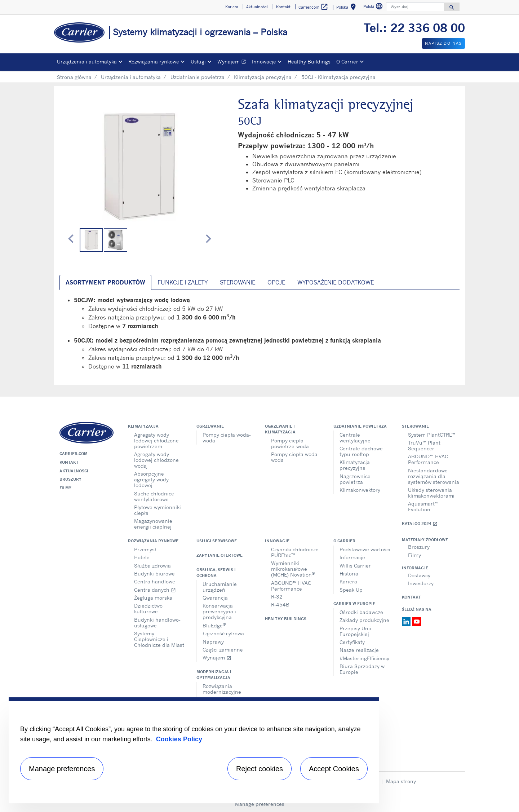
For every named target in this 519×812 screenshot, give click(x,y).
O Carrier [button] (347, 61)
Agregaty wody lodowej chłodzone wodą (156, 460)
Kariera (348, 581)
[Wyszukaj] (415, 7)
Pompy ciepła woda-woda (227, 438)
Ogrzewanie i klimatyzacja (280, 429)
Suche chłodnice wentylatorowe (154, 496)
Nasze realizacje (359, 650)
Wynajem (233, 63)
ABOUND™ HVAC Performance (428, 459)
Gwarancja (215, 598)
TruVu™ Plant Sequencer (424, 445)
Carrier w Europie (354, 604)
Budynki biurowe (154, 573)
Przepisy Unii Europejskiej (355, 631)
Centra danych (155, 590)
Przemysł (145, 549)
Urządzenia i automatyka (131, 77)
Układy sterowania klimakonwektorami (431, 493)
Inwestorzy (421, 583)
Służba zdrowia (152, 566)
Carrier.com (74, 454)
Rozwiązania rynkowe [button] (154, 61)
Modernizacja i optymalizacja (214, 675)
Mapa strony (401, 781)
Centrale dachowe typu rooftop (361, 451)
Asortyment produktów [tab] (105, 282)
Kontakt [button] (283, 7)
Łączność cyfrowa (223, 633)
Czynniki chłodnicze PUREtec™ (295, 552)
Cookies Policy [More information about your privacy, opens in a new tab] (179, 739)
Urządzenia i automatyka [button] (87, 61)
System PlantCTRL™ (432, 435)
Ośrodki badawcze (361, 612)
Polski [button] (374, 7)
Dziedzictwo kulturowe (148, 608)
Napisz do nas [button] (443, 43)
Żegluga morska (153, 598)
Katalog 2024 (420, 524)
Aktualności (74, 471)
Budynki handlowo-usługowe (157, 623)
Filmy (65, 488)
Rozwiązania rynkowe (153, 541)
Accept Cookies (334, 769)
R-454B (280, 604)
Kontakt (69, 462)
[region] (194, 750)
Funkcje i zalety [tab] (183, 282)
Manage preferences (260, 804)
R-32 (277, 597)
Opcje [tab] (276, 282)
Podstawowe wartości (365, 549)
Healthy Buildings (309, 61)
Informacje (352, 557)
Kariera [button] (232, 7)
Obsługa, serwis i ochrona (216, 573)
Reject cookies (259, 769)
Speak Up (351, 590)
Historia (349, 573)
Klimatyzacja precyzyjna (263, 77)
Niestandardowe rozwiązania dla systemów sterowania (434, 476)
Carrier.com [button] (313, 7)
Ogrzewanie (210, 426)
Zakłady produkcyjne (364, 620)
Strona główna (74, 77)
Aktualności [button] (257, 7)
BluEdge (214, 625)
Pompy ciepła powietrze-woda (290, 443)
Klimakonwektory (360, 490)
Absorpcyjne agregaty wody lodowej (151, 479)
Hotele (142, 557)
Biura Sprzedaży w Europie (362, 669)
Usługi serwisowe (217, 541)
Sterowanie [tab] (238, 282)
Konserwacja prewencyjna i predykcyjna (219, 611)
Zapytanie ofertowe (219, 555)
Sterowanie (415, 426)
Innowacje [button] (264, 61)
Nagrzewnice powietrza (355, 479)
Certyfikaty (352, 642)
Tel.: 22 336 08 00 (414, 28)
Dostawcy (419, 575)
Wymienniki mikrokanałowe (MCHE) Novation (293, 569)
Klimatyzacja (143, 426)
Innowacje (277, 541)
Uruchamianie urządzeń (220, 587)
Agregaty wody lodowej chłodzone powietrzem (156, 440)
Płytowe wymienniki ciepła (158, 510)
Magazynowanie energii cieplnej (153, 524)
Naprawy (213, 642)
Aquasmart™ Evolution (423, 506)
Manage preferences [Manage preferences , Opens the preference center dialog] (62, 769)
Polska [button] (347, 8)
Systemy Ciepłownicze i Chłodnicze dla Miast (159, 639)
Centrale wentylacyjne (355, 438)
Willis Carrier (355, 566)
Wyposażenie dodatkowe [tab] (336, 282)
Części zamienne (223, 650)
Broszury (70, 479)
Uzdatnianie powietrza (198, 77)
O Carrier (344, 541)
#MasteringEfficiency (364, 658)
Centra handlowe (155, 581)
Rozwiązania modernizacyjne (222, 689)
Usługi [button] (198, 61)
